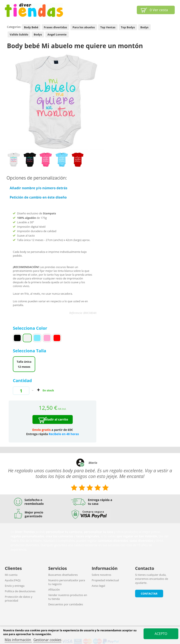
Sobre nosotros (101, 575)
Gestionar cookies (47, 640)
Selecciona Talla (30, 351)
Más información (18, 640)
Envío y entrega (15, 586)
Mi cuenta (11, 575)
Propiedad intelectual (105, 580)
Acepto (161, 634)
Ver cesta (159, 10)
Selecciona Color (31, 328)
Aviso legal (98, 586)
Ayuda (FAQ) (13, 580)
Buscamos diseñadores (63, 575)
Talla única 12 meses (24, 364)
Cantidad (22, 381)
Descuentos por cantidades (66, 604)
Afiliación (54, 590)
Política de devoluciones (20, 591)
